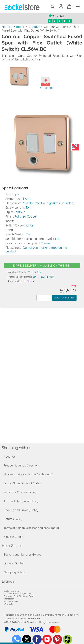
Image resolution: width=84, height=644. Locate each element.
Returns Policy (13, 519)
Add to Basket (64, 298)
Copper (19, 27)
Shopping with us (16, 448)
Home (6, 27)
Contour (34, 27)
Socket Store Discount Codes (22, 483)
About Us (10, 457)
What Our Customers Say (20, 492)
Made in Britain (13, 537)
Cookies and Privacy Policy (21, 510)
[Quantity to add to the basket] (44, 298)
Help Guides (12, 546)
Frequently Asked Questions (22, 465)
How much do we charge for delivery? (28, 474)
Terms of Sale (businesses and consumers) (31, 528)
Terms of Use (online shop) (21, 501)
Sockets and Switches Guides (22, 555)
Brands (8, 581)
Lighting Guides (14, 563)
